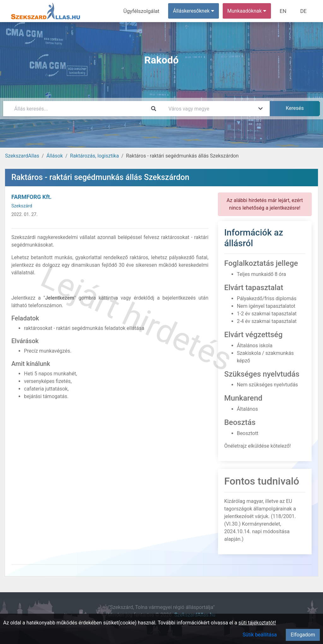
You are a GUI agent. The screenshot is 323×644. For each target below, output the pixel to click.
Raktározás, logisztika (94, 156)
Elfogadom (303, 635)
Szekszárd (22, 206)
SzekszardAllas (22, 156)
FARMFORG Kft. (31, 197)
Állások (55, 156)
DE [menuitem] (304, 11)
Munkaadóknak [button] (248, 11)
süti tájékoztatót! (257, 623)
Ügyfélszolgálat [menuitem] (144, 11)
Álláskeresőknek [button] (195, 11)
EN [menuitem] (284, 11)
